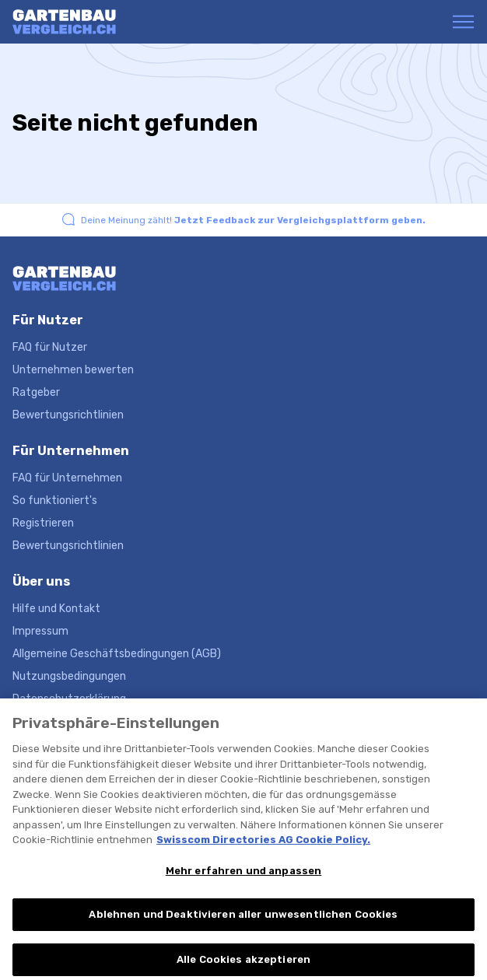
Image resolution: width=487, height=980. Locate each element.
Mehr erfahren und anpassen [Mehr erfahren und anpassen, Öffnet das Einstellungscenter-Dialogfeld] (243, 880)
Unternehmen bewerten (73, 370)
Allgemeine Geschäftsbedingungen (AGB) (117, 654)
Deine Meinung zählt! (253, 220)
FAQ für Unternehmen (67, 478)
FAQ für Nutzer (50, 347)
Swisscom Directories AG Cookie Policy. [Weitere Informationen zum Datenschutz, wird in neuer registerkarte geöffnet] (263, 849)
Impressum (40, 631)
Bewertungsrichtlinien (68, 415)
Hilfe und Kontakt (56, 609)
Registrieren (43, 523)
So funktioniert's (55, 500)
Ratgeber (36, 392)
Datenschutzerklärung (69, 699)
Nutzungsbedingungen (69, 676)
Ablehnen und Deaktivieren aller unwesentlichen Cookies (243, 924)
